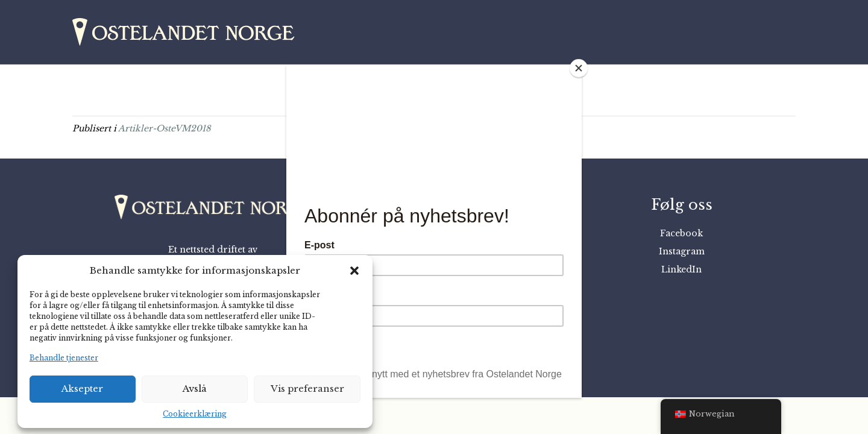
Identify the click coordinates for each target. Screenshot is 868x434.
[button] (354, 271)
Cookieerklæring (195, 414)
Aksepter (82, 388)
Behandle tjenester (64, 358)
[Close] (579, 68)
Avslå (195, 388)
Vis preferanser (307, 388)
